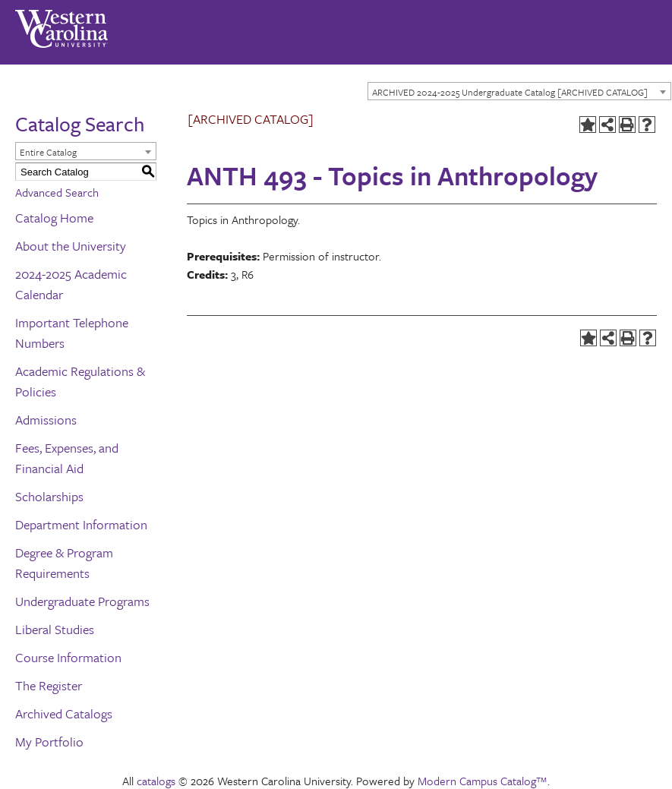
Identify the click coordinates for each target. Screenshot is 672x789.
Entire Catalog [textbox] (48, 152)
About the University (71, 246)
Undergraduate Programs (82, 601)
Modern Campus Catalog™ (483, 781)
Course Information (68, 657)
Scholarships (49, 496)
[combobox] (519, 91)
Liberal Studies (55, 629)
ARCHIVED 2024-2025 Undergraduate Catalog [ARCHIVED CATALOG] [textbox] (510, 92)
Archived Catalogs (64, 713)
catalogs (156, 781)
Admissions (46, 420)
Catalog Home (54, 218)
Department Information (81, 524)
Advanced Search (57, 192)
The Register (49, 685)
